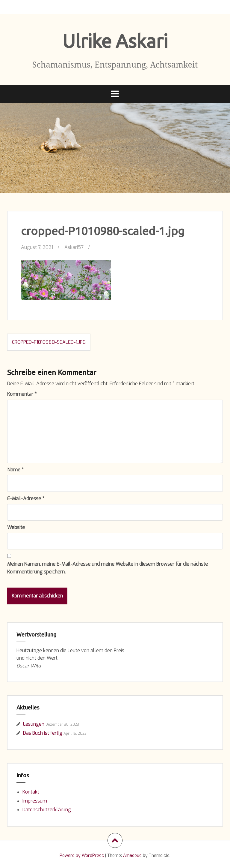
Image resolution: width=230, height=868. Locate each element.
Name (15, 470)
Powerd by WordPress (82, 856)
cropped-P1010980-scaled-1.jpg (49, 342)
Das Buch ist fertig (43, 733)
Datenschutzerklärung (47, 810)
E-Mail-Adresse (26, 499)
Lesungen (34, 724)
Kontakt (31, 792)
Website (16, 527)
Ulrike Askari (115, 41)
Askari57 (74, 247)
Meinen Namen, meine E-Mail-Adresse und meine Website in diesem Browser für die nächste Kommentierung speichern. (108, 568)
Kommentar (22, 394)
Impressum (35, 801)
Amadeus (132, 856)
